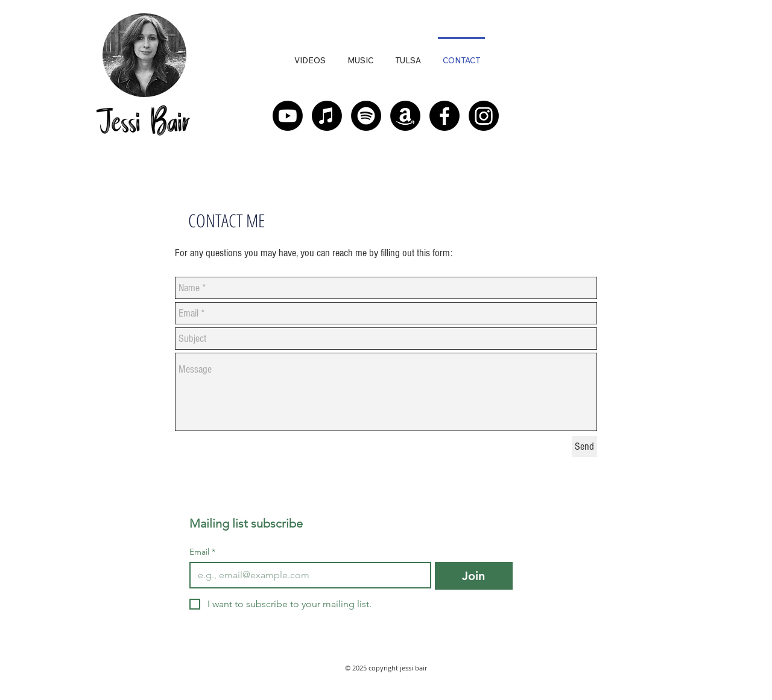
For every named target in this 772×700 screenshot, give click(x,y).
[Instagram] (484, 116)
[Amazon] (405, 116)
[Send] (584, 446)
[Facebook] (445, 116)
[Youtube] (288, 116)
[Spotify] (366, 116)
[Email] (307, 575)
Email (202, 552)
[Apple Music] (327, 116)
